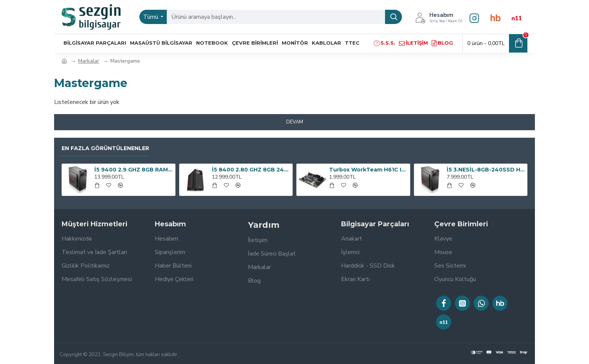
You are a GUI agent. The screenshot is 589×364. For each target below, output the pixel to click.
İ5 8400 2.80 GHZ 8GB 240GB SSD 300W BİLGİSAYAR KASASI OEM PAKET (251, 170)
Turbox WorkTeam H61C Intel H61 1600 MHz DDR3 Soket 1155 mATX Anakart (368, 170)
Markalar (89, 61)
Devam (295, 122)
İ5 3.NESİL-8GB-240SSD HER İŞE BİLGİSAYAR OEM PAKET (486, 170)
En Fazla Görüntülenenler (105, 148)
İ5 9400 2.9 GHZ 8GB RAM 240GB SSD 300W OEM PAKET (133, 170)
